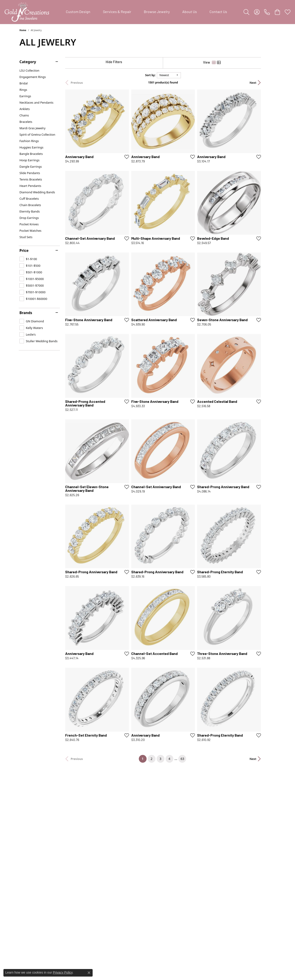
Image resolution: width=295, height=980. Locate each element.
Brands (26, 313)
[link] (267, 12)
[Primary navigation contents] (146, 12)
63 (190, 798)
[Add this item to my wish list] (130, 162)
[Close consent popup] (89, 973)
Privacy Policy (63, 972)
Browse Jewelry (157, 12)
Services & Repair (117, 12)
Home (23, 30)
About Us (190, 12)
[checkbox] (28, 259)
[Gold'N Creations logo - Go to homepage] (27, 12)
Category (28, 62)
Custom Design (78, 12)
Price (24, 250)
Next (268, 83)
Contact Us (218, 12)
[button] (246, 12)
